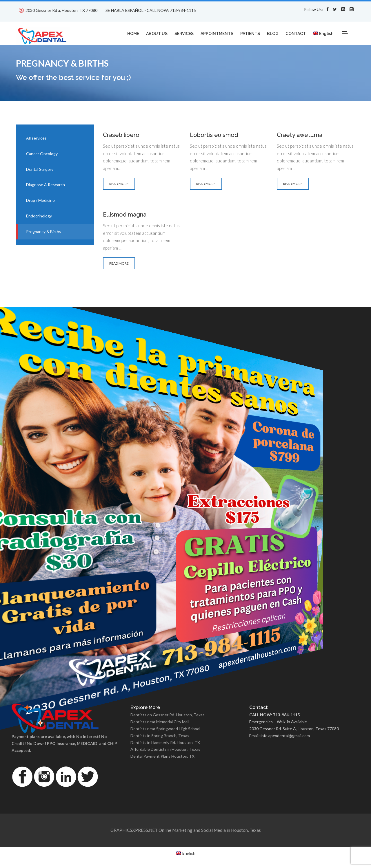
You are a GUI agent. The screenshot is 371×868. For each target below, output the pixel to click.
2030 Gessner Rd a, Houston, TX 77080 (61, 10)
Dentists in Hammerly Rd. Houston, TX (165, 742)
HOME (133, 34)
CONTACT (296, 34)
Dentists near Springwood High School (165, 729)
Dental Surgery (40, 169)
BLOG (273, 34)
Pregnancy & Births (44, 231)
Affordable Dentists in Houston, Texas (165, 749)
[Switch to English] (186, 853)
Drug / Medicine (40, 200)
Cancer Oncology (42, 154)
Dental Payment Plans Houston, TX (162, 756)
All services (36, 138)
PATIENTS (250, 34)
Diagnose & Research (46, 185)
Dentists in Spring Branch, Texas (160, 736)
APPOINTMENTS (217, 34)
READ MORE (119, 184)
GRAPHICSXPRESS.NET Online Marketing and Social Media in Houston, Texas (186, 830)
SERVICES (184, 34)
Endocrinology (39, 216)
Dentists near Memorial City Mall (160, 722)
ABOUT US (157, 34)
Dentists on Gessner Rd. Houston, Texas (168, 715)
